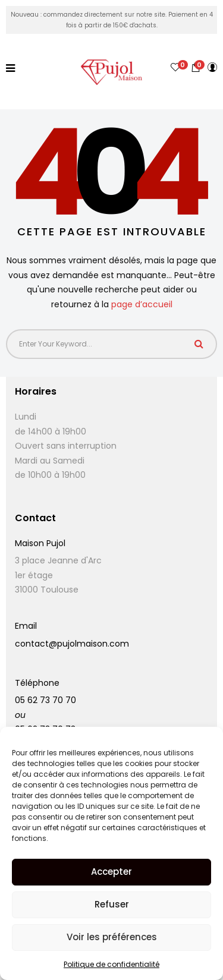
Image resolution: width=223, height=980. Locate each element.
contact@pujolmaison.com (72, 644)
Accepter (111, 872)
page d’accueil (142, 304)
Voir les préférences (112, 937)
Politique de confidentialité (111, 964)
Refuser (112, 904)
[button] (196, 67)
